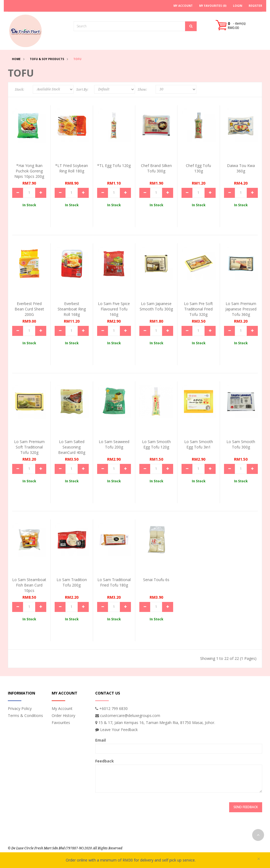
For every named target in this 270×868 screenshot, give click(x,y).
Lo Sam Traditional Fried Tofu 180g (114, 582)
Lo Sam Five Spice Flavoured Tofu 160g (114, 309)
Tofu (77, 59)
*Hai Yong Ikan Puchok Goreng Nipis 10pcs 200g (29, 171)
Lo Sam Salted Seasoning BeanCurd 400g (72, 447)
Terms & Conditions (25, 715)
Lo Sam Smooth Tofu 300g (241, 444)
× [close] (259, 859)
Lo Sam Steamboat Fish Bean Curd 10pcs (29, 585)
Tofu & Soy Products (47, 59)
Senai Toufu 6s (156, 580)
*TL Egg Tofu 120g (114, 166)
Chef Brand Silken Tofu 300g (156, 168)
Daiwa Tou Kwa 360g (241, 168)
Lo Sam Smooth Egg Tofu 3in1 (199, 444)
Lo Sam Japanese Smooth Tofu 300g (156, 306)
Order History (63, 715)
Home (16, 59)
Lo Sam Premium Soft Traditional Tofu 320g (29, 447)
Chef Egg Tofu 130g (198, 168)
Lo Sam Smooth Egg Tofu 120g (156, 444)
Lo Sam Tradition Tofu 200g (72, 582)
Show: (142, 90)
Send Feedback (246, 807)
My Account (62, 708)
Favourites (61, 723)
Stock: (19, 90)
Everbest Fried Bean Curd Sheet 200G (29, 309)
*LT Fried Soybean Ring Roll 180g (72, 168)
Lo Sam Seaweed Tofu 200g (114, 444)
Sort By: (82, 90)
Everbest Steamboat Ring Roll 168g (72, 309)
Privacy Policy (20, 708)
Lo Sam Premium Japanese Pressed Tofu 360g (241, 309)
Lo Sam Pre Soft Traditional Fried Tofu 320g (198, 309)
